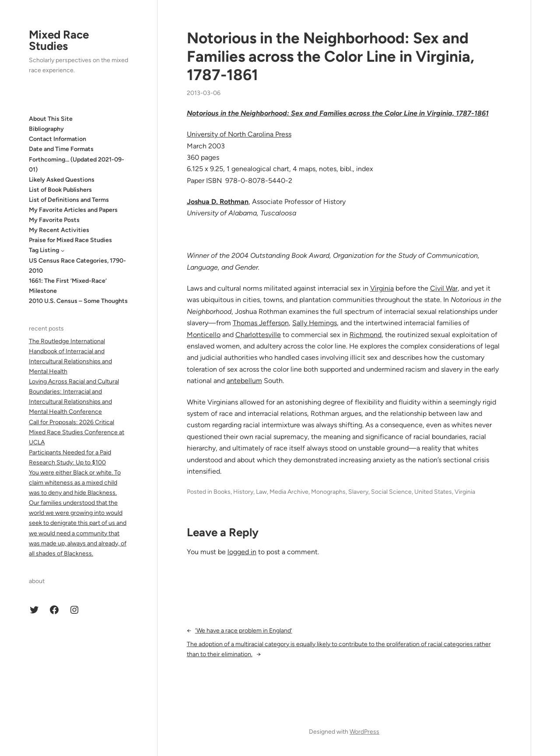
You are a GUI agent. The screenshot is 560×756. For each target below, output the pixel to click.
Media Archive (289, 492)
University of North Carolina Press (239, 134)
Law (261, 492)
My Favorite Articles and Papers (73, 210)
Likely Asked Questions (62, 180)
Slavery (358, 492)
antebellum (244, 381)
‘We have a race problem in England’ (244, 631)
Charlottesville (258, 335)
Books (222, 492)
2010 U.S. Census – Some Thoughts (78, 301)
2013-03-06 (204, 93)
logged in (242, 552)
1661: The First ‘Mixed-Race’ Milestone (68, 286)
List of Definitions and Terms (69, 200)
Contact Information (58, 139)
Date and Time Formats (61, 149)
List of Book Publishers (60, 190)
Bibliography (46, 129)
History (243, 492)
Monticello (204, 335)
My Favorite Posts (54, 220)
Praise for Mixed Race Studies (70, 240)
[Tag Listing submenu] (63, 250)
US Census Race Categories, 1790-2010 (77, 266)
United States (433, 492)
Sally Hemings (315, 323)
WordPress (364, 732)
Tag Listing (44, 250)
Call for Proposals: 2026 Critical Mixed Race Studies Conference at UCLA (77, 432)
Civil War (444, 288)
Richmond (366, 335)
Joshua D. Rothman (218, 202)
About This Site (51, 119)
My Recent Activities (59, 230)
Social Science (391, 492)
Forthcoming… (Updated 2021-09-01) (77, 165)
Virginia (382, 288)
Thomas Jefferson (261, 323)
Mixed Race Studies (59, 40)
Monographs (328, 492)
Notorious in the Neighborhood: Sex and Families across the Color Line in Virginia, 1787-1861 (331, 56)
